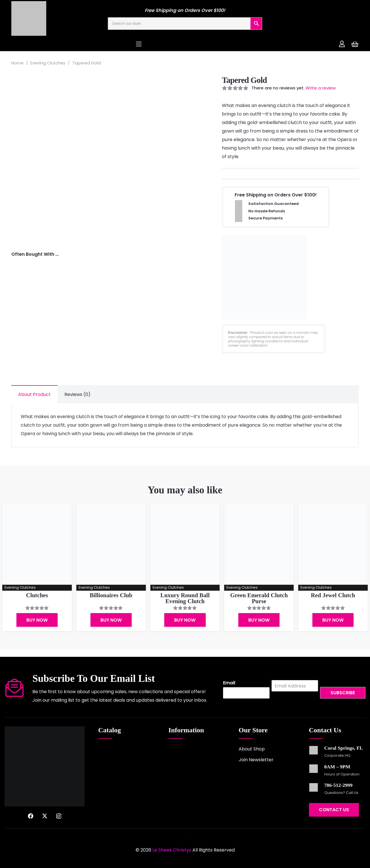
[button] (185, 44)
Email (229, 683)
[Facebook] (31, 816)
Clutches (37, 595)
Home (17, 63)
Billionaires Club (111, 595)
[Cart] (355, 44)
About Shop (252, 749)
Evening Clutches (48, 63)
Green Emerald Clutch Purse (259, 598)
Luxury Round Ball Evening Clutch (185, 598)
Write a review (321, 88)
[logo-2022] (54, 18)
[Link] (342, 44)
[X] (45, 816)
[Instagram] (59, 816)
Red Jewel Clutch (333, 595)
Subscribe (343, 693)
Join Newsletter (256, 760)
